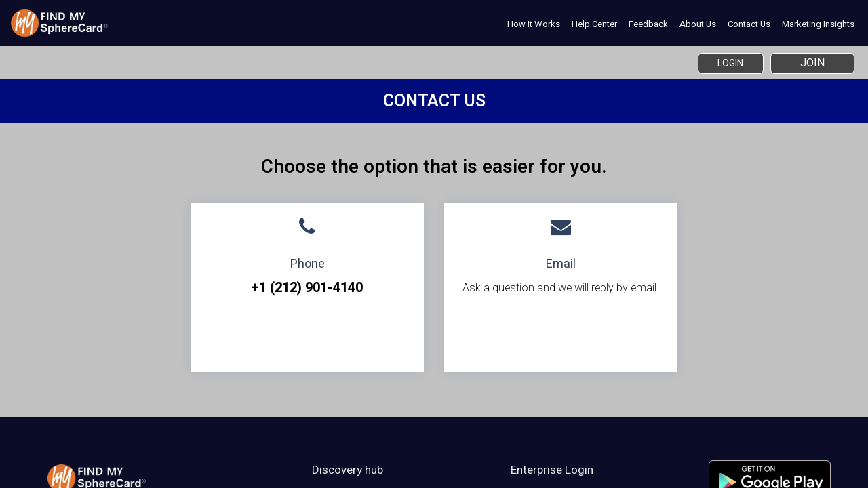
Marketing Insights (818, 24)
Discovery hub (348, 469)
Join (812, 63)
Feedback (648, 24)
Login (724, 63)
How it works (534, 24)
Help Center (594, 24)
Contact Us (749, 24)
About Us (698, 24)
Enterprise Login (552, 469)
